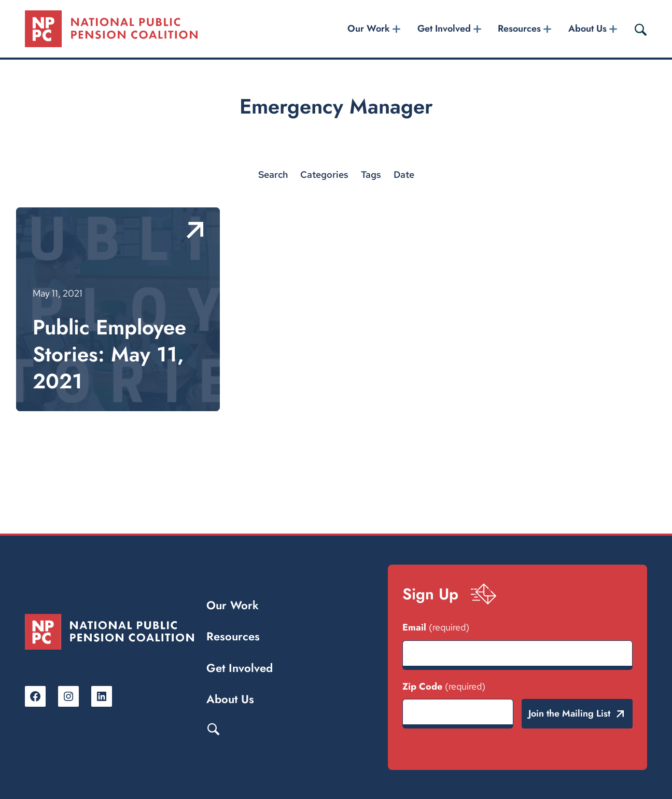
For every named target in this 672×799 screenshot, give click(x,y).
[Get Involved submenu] (477, 29)
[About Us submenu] (613, 29)
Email (436, 627)
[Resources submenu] (548, 29)
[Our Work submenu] (397, 29)
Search (213, 728)
